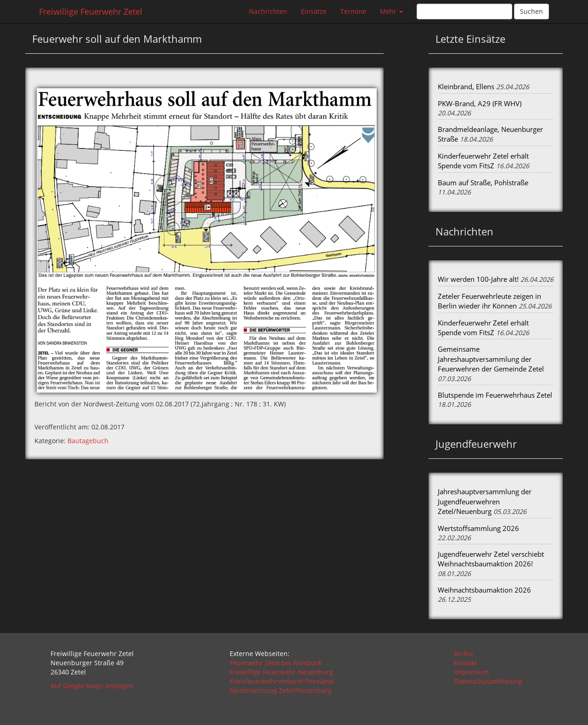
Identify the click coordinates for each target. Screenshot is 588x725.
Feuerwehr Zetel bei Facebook (276, 663)
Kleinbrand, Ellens (466, 86)
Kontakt (466, 663)
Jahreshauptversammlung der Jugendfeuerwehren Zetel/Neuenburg (485, 501)
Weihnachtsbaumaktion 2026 (484, 590)
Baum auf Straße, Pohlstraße (483, 183)
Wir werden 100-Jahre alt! (478, 279)
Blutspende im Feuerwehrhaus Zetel (495, 395)
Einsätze (314, 11)
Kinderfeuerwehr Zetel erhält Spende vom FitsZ (483, 161)
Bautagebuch (88, 441)
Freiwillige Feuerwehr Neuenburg (281, 672)
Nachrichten (268, 11)
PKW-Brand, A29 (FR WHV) (480, 103)
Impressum (471, 672)
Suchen (531, 11)
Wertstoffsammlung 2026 (478, 528)
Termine (353, 11)
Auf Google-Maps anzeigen (92, 686)
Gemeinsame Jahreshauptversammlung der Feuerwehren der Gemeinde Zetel (491, 359)
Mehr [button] (391, 11)
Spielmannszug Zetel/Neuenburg (281, 690)
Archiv (464, 654)
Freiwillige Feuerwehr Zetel (91, 11)
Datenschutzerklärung (488, 681)
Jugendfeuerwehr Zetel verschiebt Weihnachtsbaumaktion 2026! (491, 559)
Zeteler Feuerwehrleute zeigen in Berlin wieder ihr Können (489, 301)
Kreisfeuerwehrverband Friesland (282, 681)
